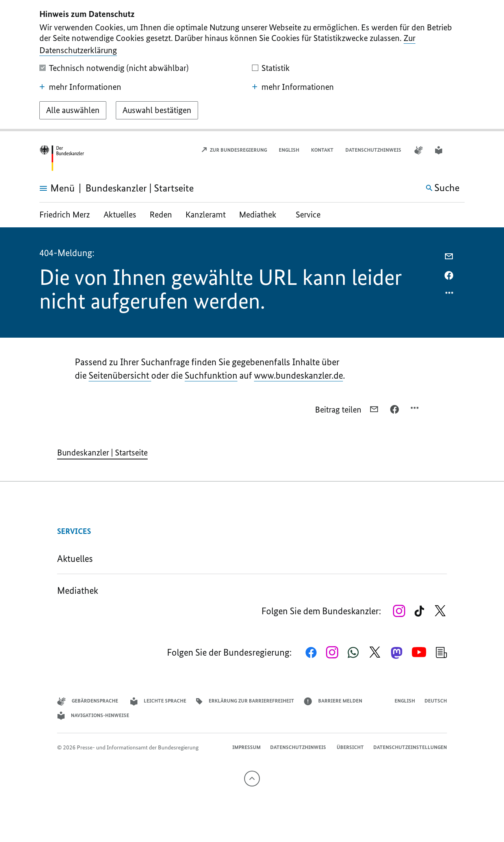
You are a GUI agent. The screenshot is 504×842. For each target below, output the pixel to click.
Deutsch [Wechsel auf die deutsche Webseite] (436, 701)
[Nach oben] (252, 779)
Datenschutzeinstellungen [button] (410, 747)
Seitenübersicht (120, 375)
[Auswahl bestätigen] (157, 110)
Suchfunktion (211, 375)
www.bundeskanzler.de (298, 375)
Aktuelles (120, 215)
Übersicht (350, 747)
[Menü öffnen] (48, 188)
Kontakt (322, 150)
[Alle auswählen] (73, 110)
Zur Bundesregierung (234, 150)
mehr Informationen (80, 87)
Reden (161, 215)
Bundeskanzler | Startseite (102, 453)
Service (308, 215)
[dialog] (252, 66)
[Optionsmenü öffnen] (450, 295)
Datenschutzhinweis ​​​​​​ (374, 150)
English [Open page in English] (289, 150)
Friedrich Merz (66, 215)
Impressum (246, 747)
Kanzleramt (206, 215)
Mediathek (261, 215)
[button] (460, 150)
